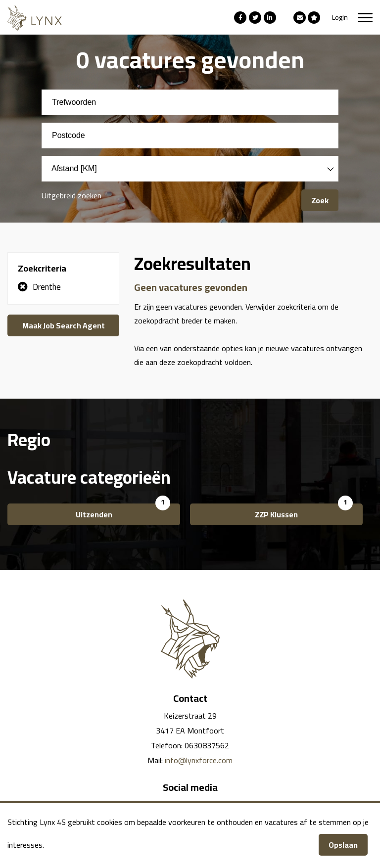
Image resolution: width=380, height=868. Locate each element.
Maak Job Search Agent (64, 325)
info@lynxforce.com (199, 760)
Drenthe (47, 287)
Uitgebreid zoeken (71, 195)
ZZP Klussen (276, 514)
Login (340, 17)
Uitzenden (94, 514)
